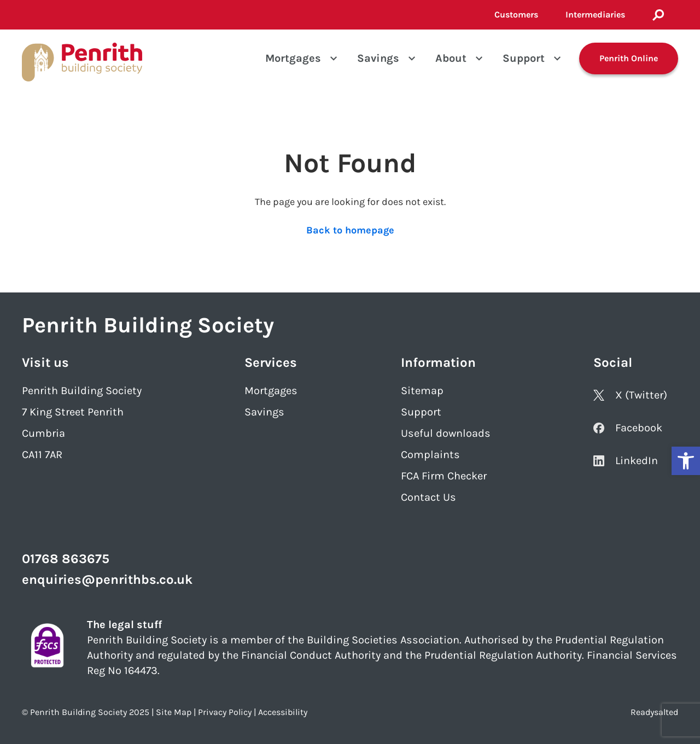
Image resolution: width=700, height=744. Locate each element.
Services (271, 362)
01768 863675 (66, 559)
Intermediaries (595, 14)
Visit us (45, 362)
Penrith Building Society (82, 391)
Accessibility (283, 712)
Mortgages (293, 58)
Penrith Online (629, 58)
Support (524, 58)
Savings (378, 58)
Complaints (430, 455)
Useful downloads (446, 433)
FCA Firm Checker (444, 476)
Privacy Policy (225, 712)
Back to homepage (350, 230)
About (451, 58)
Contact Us (428, 497)
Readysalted (654, 712)
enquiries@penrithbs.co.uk (107, 579)
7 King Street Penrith (73, 412)
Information (438, 362)
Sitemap (422, 391)
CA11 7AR (42, 455)
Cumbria (43, 433)
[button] (686, 461)
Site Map (174, 712)
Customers (516, 14)
